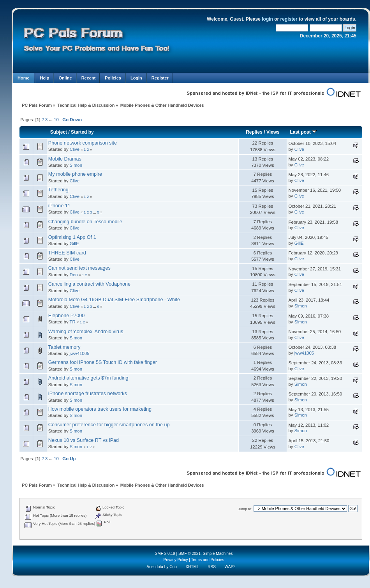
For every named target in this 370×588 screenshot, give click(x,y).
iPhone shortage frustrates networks (88, 394)
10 (56, 120)
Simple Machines (218, 554)
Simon (76, 165)
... (52, 120)
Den (74, 275)
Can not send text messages (79, 268)
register (289, 19)
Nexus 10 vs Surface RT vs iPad (84, 440)
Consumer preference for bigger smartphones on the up (109, 425)
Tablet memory (64, 347)
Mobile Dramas (65, 159)
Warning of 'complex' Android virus (86, 332)
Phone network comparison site (83, 143)
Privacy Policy (176, 560)
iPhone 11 (59, 206)
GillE (74, 244)
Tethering (58, 190)
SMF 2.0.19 (165, 554)
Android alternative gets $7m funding (88, 378)
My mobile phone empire (75, 174)
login (267, 19)
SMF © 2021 (189, 554)
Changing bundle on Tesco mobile (85, 222)
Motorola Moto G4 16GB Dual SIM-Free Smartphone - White (114, 300)
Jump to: (245, 509)
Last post (303, 132)
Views (273, 132)
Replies (254, 132)
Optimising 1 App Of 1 (72, 237)
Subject (59, 132)
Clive (75, 149)
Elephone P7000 (66, 316)
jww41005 (80, 353)
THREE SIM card (67, 253)
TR (73, 322)
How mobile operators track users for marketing (100, 409)
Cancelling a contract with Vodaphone (89, 284)
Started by (82, 132)
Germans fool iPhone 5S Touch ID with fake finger (103, 362)
